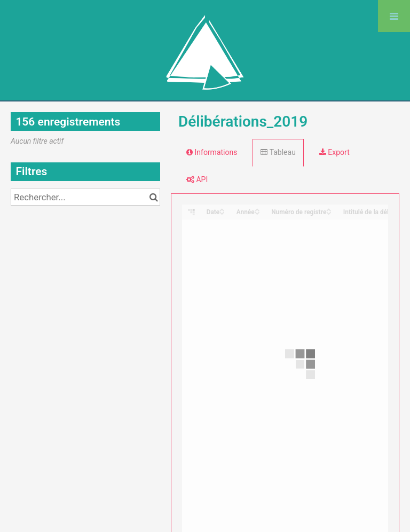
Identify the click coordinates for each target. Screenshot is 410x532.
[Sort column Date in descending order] (222, 212)
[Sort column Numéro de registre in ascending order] (329, 209)
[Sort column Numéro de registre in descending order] (329, 212)
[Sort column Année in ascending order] (257, 209)
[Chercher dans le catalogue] (153, 197)
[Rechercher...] (85, 197)
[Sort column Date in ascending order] (222, 209)
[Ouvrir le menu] (394, 16)
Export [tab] (334, 152)
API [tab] (197, 179)
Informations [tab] (212, 152)
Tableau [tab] (278, 152)
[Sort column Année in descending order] (257, 212)
